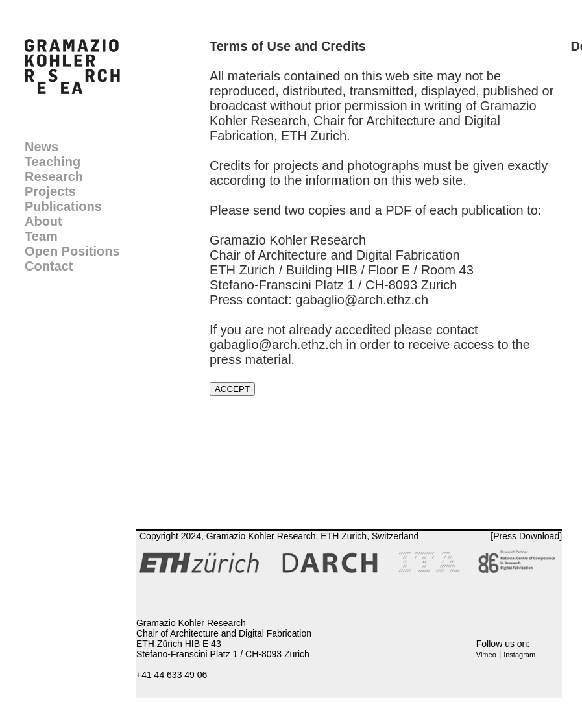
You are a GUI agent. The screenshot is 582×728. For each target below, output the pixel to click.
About (43, 221)
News (42, 147)
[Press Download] (526, 536)
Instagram (519, 655)
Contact (49, 266)
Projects (50, 191)
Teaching (53, 162)
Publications (63, 206)
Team (41, 236)
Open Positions (72, 251)
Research (54, 176)
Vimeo (486, 655)
